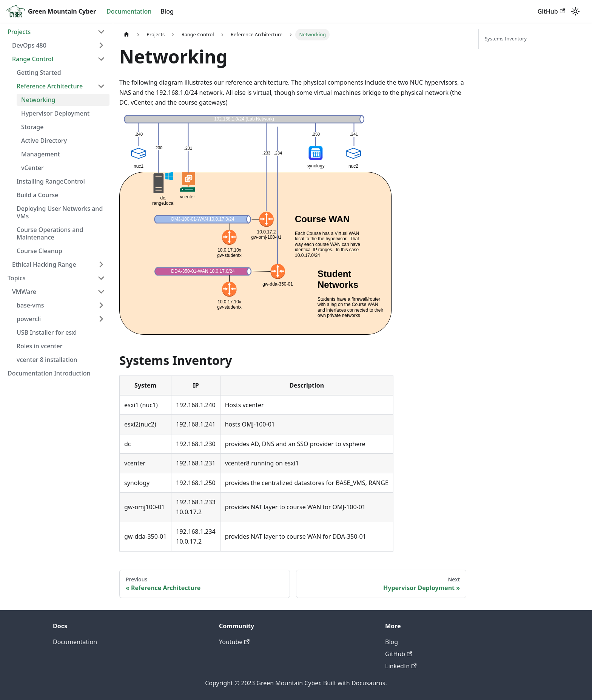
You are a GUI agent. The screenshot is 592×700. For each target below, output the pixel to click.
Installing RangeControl (51, 181)
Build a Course (37, 195)
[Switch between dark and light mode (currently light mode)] (575, 11)
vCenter (32, 168)
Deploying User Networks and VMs (60, 212)
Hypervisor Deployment (55, 113)
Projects (19, 32)
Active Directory (44, 141)
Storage (32, 127)
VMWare (24, 292)
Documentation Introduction (49, 373)
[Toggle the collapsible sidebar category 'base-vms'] (101, 305)
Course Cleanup (39, 251)
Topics (17, 278)
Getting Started (39, 73)
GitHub (551, 11)
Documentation (129, 11)
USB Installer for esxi (47, 332)
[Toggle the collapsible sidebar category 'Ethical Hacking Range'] (101, 264)
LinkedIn (401, 666)
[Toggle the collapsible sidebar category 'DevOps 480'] (101, 45)
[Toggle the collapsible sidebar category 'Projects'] (101, 32)
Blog (167, 11)
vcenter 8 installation (47, 360)
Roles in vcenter (39, 346)
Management (41, 154)
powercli (29, 319)
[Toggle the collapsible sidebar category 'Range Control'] (101, 59)
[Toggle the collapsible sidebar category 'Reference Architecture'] (101, 86)
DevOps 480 (29, 45)
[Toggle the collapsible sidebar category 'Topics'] (101, 278)
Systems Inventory (506, 39)
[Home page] (126, 35)
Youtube (234, 642)
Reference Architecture (50, 86)
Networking (38, 100)
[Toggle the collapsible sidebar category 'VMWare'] (101, 292)
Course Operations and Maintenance (50, 233)
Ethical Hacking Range (44, 264)
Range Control (33, 59)
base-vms (30, 305)
